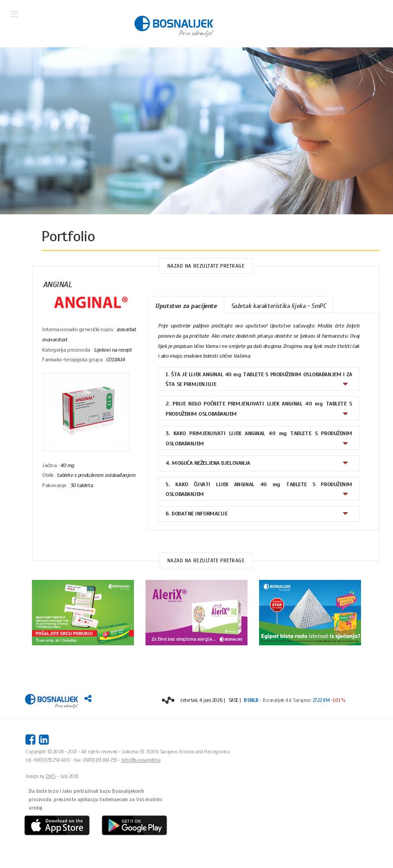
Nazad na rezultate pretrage (206, 266)
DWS (51, 776)
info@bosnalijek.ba (141, 760)
